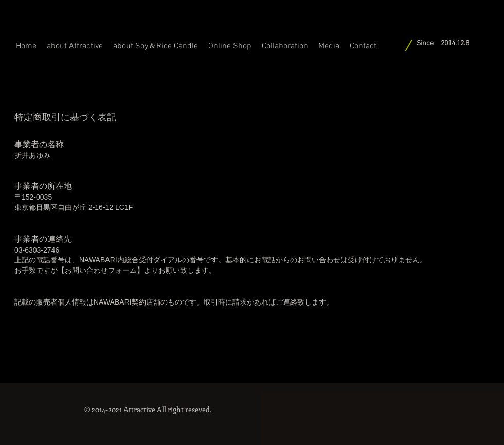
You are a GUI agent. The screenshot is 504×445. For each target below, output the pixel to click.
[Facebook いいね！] (435, 404)
